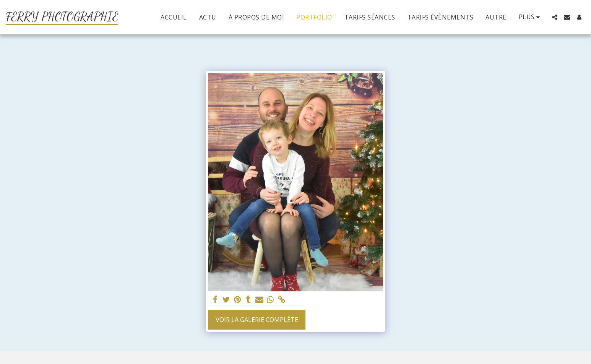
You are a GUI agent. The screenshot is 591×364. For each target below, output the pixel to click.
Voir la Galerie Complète (257, 319)
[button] (555, 17)
